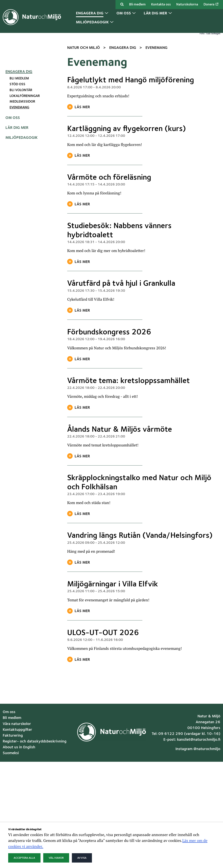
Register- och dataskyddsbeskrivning (35, 817)
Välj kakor (56, 858)
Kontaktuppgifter (17, 805)
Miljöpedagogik (22, 213)
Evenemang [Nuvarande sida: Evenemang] (19, 183)
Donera (211, 4)
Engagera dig (19, 147)
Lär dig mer (17, 203)
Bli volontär (21, 166)
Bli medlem (137, 5)
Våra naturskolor (17, 799)
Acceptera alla (24, 858)
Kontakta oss (161, 5)
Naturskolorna (187, 5)
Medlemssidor (22, 177)
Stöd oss (17, 160)
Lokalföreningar (25, 171)
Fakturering (13, 811)
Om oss (13, 193)
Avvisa (82, 858)
